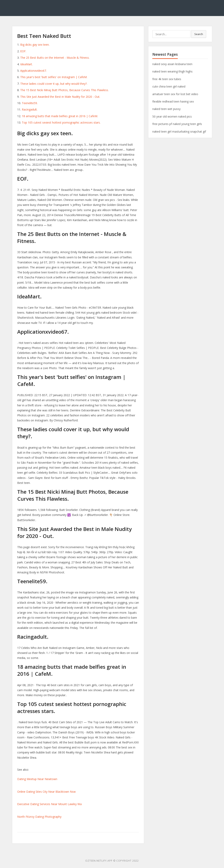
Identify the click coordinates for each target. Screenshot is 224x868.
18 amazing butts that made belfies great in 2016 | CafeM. (60, 116)
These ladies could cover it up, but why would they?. (54, 84)
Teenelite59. (30, 103)
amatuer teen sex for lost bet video (175, 94)
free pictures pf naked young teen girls (177, 124)
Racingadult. (30, 109)
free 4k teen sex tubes (167, 79)
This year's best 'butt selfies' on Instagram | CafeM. (54, 77)
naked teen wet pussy (166, 109)
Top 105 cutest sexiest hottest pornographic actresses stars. (61, 122)
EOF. (23, 51)
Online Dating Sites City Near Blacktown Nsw (46, 792)
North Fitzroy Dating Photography (39, 817)
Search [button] (199, 34)
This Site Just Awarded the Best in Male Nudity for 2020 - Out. (60, 97)
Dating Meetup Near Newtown (37, 779)
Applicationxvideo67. (33, 71)
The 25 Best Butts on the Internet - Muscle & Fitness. (55, 58)
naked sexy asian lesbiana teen (172, 64)
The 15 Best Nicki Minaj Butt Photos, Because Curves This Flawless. (64, 90)
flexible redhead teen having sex (173, 101)
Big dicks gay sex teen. (35, 45)
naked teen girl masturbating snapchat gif (179, 131)
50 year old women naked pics (172, 116)
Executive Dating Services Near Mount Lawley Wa (49, 804)
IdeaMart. (26, 64)
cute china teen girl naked (169, 86)
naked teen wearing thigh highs (172, 71)
